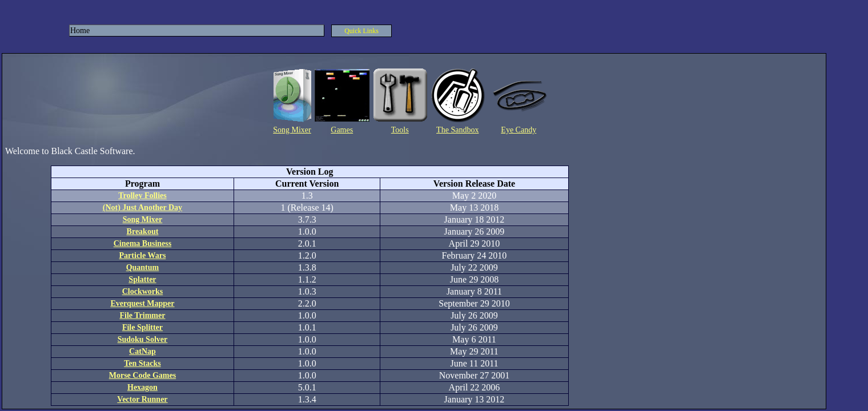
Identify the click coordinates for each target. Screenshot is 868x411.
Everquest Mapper (142, 303)
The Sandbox (457, 130)
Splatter (142, 279)
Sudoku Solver (143, 339)
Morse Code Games (142, 375)
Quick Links (361, 31)
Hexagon (142, 387)
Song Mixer (292, 130)
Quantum (143, 267)
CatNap (142, 351)
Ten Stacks (142, 363)
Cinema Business (143, 243)
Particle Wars (143, 255)
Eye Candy (519, 130)
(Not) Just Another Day (142, 207)
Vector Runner (142, 399)
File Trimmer (142, 315)
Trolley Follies (142, 196)
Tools (400, 130)
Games (342, 130)
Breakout (143, 231)
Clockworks (143, 291)
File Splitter (142, 327)
